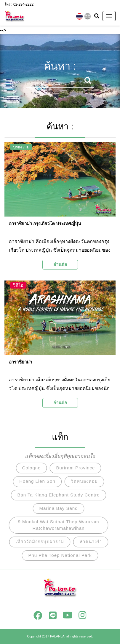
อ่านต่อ (60, 264)
